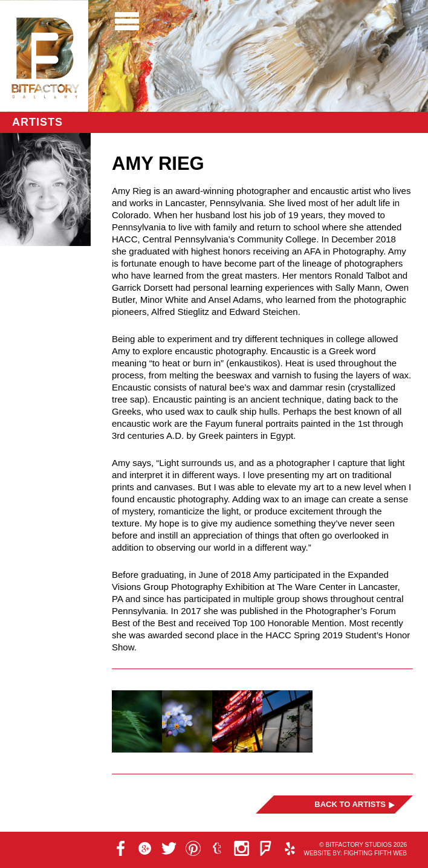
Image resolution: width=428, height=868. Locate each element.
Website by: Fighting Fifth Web (355, 853)
